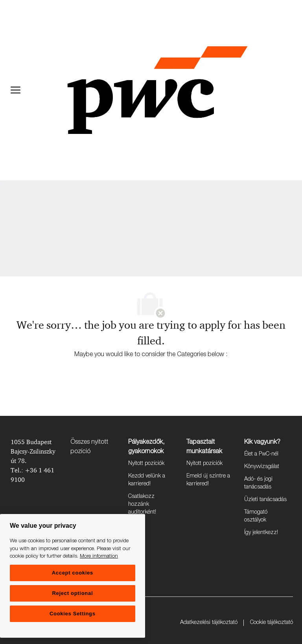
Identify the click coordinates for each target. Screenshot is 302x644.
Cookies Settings (73, 614)
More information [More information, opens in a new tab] (99, 557)
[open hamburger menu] (16, 90)
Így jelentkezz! (261, 533)
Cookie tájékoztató (272, 623)
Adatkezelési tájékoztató (209, 623)
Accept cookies (73, 573)
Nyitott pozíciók (146, 464)
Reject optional (72, 593)
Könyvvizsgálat (262, 467)
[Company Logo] (157, 90)
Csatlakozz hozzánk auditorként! (142, 505)
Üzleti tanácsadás (265, 500)
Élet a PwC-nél (261, 454)
